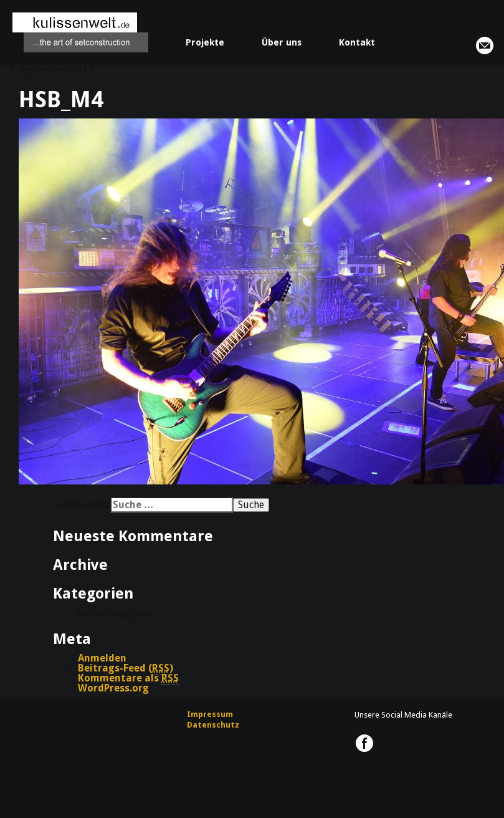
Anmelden (102, 658)
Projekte (205, 42)
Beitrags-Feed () (126, 668)
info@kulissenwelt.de (485, 46)
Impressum (210, 714)
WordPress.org (113, 688)
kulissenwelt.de (80, 32)
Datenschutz (213, 725)
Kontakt (357, 42)
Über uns (282, 42)
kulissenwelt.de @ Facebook (364, 743)
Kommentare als (128, 678)
